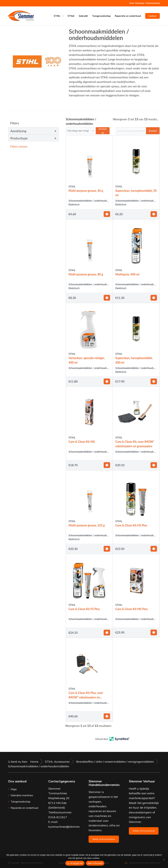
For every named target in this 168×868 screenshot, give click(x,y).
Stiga (14, 789)
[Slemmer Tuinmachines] (21, 16)
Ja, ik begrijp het (75, 863)
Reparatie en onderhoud (24, 808)
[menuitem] (144, 3)
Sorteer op (103, 131)
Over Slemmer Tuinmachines (145, 3)
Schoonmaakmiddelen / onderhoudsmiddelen (93, 200)
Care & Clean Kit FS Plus (84, 609)
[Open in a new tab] (120, 740)
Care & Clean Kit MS (82, 442)
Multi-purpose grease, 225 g (87, 525)
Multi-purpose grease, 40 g (86, 191)
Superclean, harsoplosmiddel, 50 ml (136, 193)
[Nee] (164, 859)
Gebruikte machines (22, 795)
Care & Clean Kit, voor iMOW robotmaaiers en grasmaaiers (135, 444)
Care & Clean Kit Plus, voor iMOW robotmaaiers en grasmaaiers (86, 695)
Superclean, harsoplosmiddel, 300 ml (134, 360)
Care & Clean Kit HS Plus (131, 525)
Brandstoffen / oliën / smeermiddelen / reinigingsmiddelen (115, 762)
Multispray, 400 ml (127, 274)
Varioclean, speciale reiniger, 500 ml (87, 360)
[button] (35, 146)
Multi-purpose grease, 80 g (86, 274)
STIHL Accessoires (57, 762)
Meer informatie (95, 863)
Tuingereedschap (20, 802)
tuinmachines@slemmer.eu (67, 827)
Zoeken (153, 131)
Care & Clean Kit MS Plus (131, 609)
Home (34, 762)
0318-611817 (58, 817)
